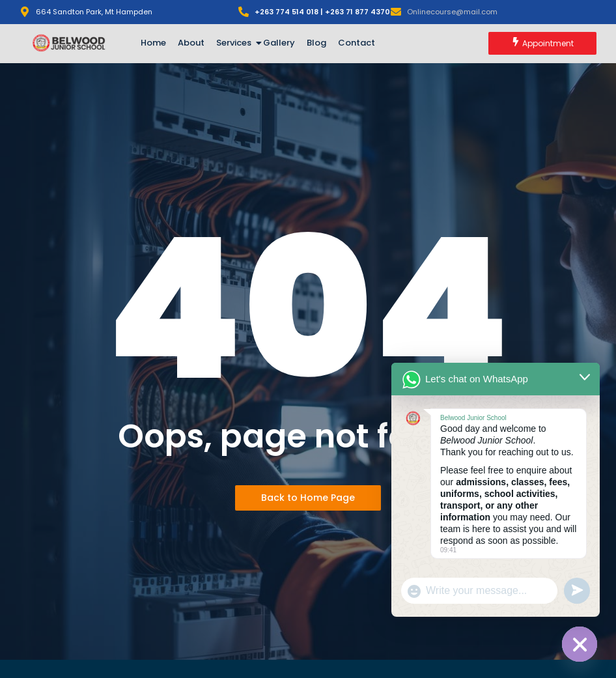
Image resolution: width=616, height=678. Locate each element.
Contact (357, 43)
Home (153, 43)
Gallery (279, 43)
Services (236, 43)
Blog (316, 43)
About (191, 43)
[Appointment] (542, 43)
